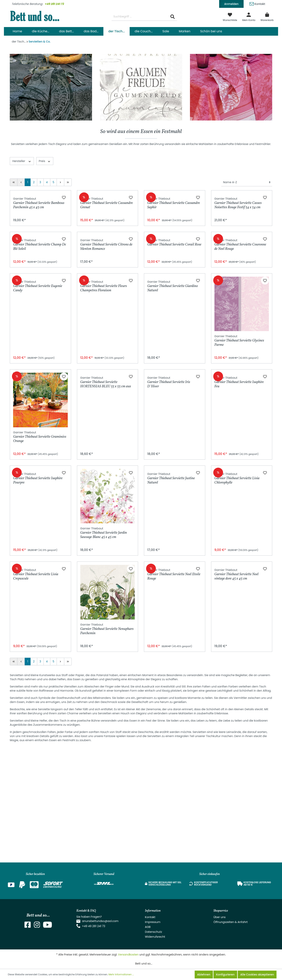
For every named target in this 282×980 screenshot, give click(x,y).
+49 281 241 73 (54, 4)
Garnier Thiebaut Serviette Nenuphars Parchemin (107, 738)
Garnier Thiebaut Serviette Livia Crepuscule (36, 738)
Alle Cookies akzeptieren (257, 975)
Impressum (153, 922)
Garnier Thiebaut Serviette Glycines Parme (239, 450)
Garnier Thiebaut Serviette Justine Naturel (171, 642)
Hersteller (22, 161)
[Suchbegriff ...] (140, 17)
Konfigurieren (225, 975)
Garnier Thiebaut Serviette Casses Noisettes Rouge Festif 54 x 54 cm (238, 258)
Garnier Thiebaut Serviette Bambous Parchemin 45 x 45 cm (39, 258)
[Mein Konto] (249, 17)
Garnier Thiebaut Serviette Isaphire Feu (239, 546)
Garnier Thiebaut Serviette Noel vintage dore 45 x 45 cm (237, 738)
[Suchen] (173, 17)
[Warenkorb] (267, 17)
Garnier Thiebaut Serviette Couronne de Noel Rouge (240, 354)
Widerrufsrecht (155, 937)
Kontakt (257, 3)
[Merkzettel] (230, 17)
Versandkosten (128, 955)
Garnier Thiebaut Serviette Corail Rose (174, 352)
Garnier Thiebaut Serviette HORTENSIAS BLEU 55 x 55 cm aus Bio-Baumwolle (106, 546)
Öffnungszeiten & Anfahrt (231, 922)
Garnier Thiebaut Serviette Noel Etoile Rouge (174, 738)
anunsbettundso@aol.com (100, 921)
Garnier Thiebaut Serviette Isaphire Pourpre (38, 642)
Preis (45, 161)
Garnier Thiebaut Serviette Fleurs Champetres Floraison (104, 450)
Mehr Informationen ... (121, 974)
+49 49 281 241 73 (94, 926)
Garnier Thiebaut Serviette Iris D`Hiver (169, 546)
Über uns (220, 917)
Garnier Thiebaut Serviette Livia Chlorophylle (237, 642)
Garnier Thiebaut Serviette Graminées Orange (40, 546)
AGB (148, 927)
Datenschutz (153, 932)
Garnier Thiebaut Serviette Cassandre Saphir (174, 258)
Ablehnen (204, 975)
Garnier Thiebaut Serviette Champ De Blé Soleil (40, 354)
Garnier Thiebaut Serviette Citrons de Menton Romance (106, 354)
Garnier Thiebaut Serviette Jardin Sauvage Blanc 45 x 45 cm (104, 642)
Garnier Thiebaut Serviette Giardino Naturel (173, 450)
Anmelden (231, 4)
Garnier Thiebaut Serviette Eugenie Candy (38, 450)
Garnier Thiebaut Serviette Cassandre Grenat (107, 258)
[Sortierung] (247, 182)
